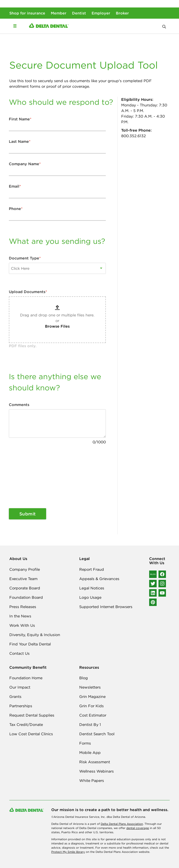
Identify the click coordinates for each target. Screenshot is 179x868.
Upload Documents (28, 292)
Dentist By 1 (90, 724)
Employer (101, 13)
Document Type (25, 258)
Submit (28, 514)
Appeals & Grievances (99, 579)
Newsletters (90, 687)
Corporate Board (25, 588)
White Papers (92, 780)
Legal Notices (92, 588)
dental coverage (138, 828)
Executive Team (23, 579)
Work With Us (22, 625)
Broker (122, 13)
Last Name (20, 141)
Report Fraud (92, 569)
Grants (15, 696)
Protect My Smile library (68, 852)
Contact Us (19, 653)
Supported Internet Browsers (106, 607)
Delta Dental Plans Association (122, 824)
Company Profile (25, 569)
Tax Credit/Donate (26, 724)
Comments (19, 405)
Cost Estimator (93, 715)
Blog (84, 678)
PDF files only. (23, 346)
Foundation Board (26, 597)
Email (15, 186)
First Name (20, 119)
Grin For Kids (91, 706)
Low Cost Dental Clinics (31, 734)
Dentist (79, 13)
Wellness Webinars (96, 771)
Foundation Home (26, 678)
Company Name (25, 164)
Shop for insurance (27, 13)
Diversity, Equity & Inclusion (35, 635)
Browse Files (57, 326)
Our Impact (20, 687)
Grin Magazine (92, 696)
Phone (16, 209)
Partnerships (21, 706)
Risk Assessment (95, 762)
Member (59, 13)
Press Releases (23, 607)
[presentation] (28, 476)
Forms (85, 743)
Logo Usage (90, 597)
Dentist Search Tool (97, 734)
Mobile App (90, 752)
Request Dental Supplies (32, 715)
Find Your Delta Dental (30, 644)
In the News (20, 616)
